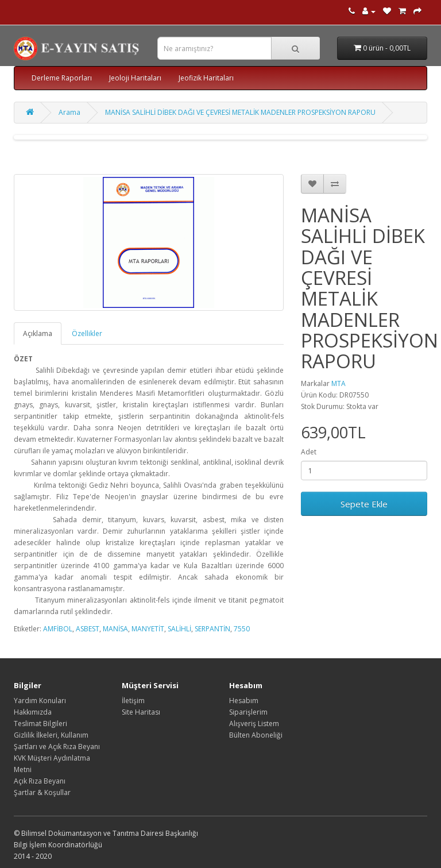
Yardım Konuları (40, 701)
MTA (339, 383)
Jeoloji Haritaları (135, 78)
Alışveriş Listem (254, 724)
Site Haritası (141, 712)
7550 (242, 629)
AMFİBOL (58, 629)
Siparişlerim (248, 712)
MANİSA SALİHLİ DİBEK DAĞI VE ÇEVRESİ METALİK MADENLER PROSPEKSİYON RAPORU (240, 112)
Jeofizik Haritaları (206, 78)
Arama (69, 112)
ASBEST (88, 629)
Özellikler (87, 333)
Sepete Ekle (364, 504)
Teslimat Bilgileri (40, 724)
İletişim (133, 701)
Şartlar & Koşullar (42, 792)
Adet (309, 452)
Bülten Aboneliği (256, 735)
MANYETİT (148, 629)
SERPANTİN (212, 629)
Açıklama (38, 333)
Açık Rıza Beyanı (40, 781)
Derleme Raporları (62, 78)
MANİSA (115, 629)
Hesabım (244, 701)
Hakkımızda (33, 712)
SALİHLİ (179, 629)
